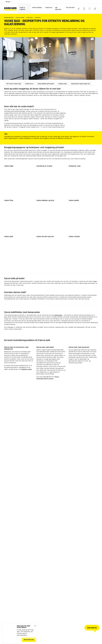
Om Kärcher (58, 9)
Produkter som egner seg (81, 84)
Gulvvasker (40, 371)
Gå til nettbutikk (9, 437)
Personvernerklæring (35, 461)
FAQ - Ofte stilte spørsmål (60, 439)
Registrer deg (29, 640)
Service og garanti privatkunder (62, 444)
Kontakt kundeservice (59, 437)
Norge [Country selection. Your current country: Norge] (8, 2)
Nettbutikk (70, 8)
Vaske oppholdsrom (44, 399)
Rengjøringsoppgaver (46, 84)
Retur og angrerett (10, 442)
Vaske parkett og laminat (78, 399)
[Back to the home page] (11, 9)
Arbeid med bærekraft (83, 437)
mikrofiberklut (18, 342)
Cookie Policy (32, 459)
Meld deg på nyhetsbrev (84, 442)
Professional (37, 8)
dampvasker (58, 228)
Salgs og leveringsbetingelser (37, 463)
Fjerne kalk (63, 84)
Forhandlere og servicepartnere (62, 442)
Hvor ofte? (29, 84)
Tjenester (49, 8)
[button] (9, 374)
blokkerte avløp (27, 282)
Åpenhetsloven (81, 439)
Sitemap (79, 447)
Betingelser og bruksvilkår (12, 439)
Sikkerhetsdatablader (59, 447)
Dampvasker (8, 371)
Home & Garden (22, 9)
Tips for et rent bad (14, 84)
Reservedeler (8, 444)
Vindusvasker (73, 371)
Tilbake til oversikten (14, 423)
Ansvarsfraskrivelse (34, 456)
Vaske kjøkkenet (11, 399)
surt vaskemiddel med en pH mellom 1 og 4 (75, 321)
